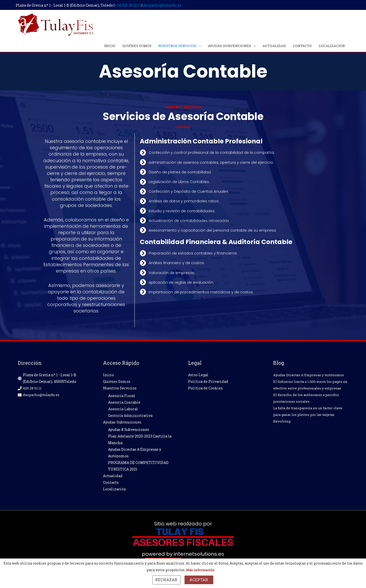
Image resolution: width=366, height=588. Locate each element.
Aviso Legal (198, 376)
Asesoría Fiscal (122, 397)
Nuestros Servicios (120, 390)
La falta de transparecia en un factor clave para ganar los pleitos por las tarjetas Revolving (311, 423)
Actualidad (113, 477)
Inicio (108, 376)
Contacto (111, 484)
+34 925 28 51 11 (130, 4)
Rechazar (166, 580)
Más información (200, 570)
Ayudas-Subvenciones (122, 424)
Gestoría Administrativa (130, 417)
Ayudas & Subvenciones (128, 431)
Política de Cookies (205, 390)
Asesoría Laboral (123, 410)
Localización (115, 491)
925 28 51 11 (32, 390)
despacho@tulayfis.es (164, 4)
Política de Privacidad (208, 383)
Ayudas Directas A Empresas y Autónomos (310, 376)
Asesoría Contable (124, 404)
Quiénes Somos (117, 383)
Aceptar (199, 580)
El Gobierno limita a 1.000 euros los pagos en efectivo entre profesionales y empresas (310, 390)
